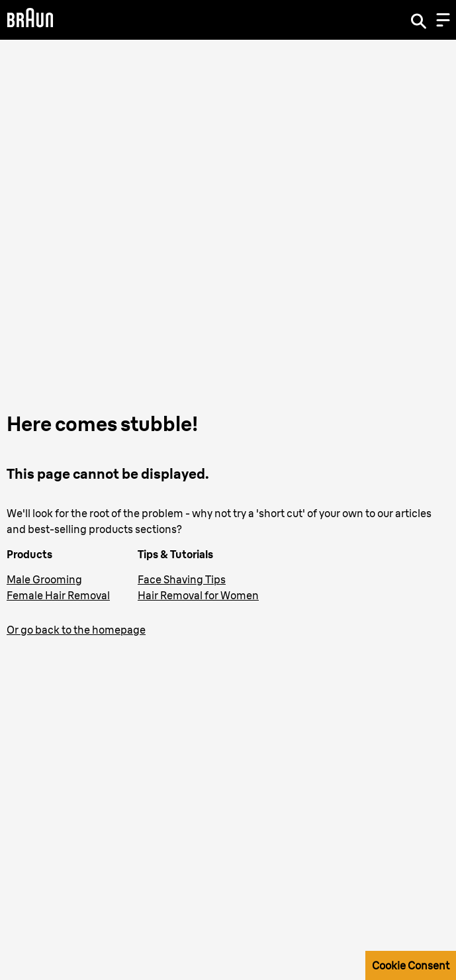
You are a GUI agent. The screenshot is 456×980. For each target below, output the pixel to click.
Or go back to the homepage (76, 630)
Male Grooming (44, 579)
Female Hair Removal (58, 595)
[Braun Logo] (30, 20)
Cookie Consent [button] (411, 965)
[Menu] (443, 20)
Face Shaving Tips (182, 579)
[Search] (418, 20)
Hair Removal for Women (198, 595)
